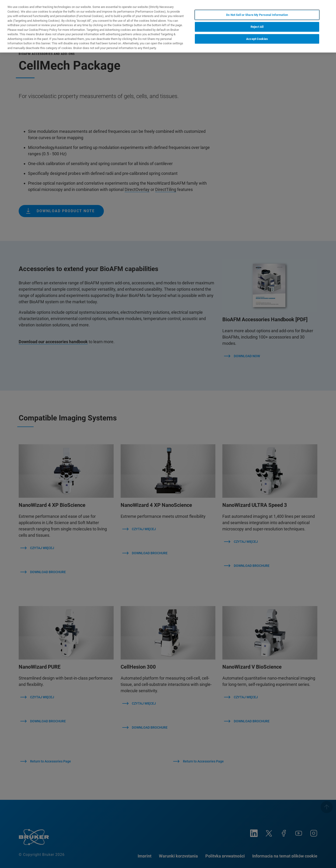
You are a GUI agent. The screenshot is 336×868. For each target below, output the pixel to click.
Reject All (257, 27)
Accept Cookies (257, 39)
